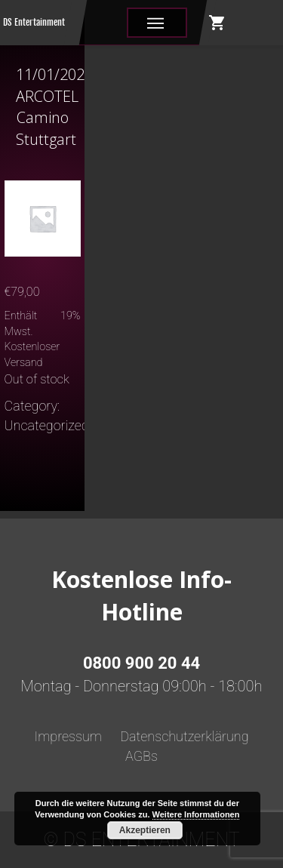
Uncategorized (47, 425)
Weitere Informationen (196, 814)
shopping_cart (217, 23)
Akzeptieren (145, 830)
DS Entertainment (34, 22)
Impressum (68, 736)
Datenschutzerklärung (184, 736)
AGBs (141, 756)
